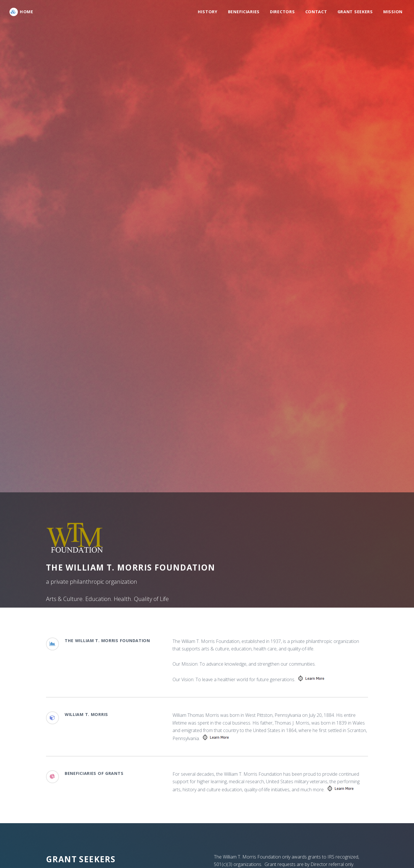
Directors (282, 12)
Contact (316, 12)
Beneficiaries (244, 12)
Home (27, 12)
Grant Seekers (355, 12)
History (208, 12)
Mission (393, 12)
